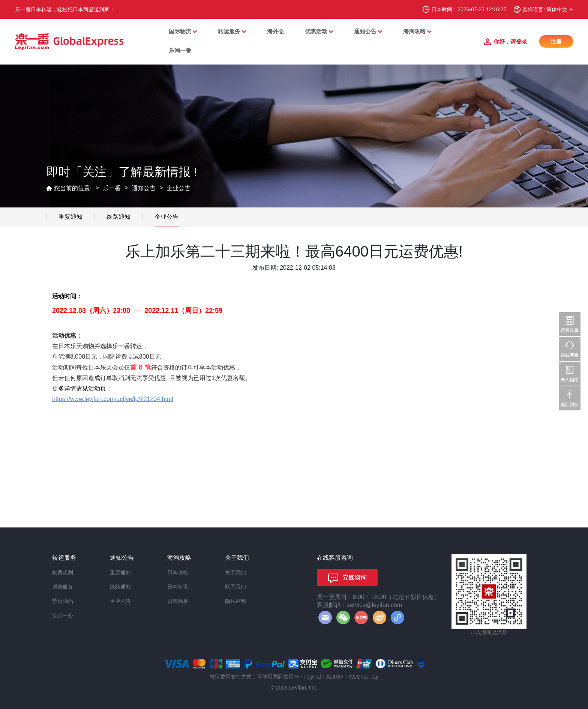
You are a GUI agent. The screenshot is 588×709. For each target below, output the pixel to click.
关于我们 (235, 572)
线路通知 (118, 217)
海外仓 (275, 31)
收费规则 (63, 572)
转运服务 (229, 31)
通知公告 (365, 31)
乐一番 (112, 188)
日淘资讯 (178, 587)
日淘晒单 (178, 601)
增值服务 (63, 587)
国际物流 (180, 31)
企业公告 (178, 188)
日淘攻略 (178, 572)
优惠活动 (316, 31)
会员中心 (63, 615)
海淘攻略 (414, 31)
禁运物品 (63, 601)
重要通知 (70, 217)
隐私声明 (235, 601)
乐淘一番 (180, 50)
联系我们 (235, 587)
